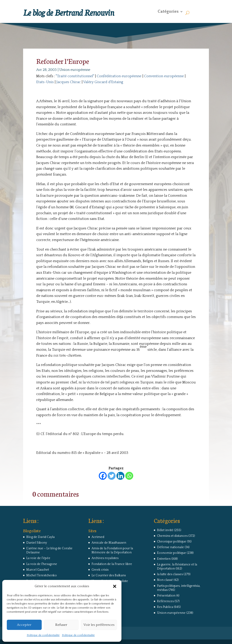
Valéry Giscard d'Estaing (103, 82)
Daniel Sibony (37, 543)
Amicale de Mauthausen (109, 543)
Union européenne (75, 70)
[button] (115, 586)
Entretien (164, 559)
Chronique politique (172, 542)
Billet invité (165, 530)
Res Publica (165, 607)
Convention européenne (164, 76)
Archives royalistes (105, 558)
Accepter (24, 625)
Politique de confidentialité (43, 635)
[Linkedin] (120, 476)
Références (165, 601)
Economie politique (172, 553)
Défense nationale (170, 547)
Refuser (61, 625)
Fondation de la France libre (112, 564)
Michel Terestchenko (42, 575)
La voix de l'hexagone (42, 564)
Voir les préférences (99, 625)
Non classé (165, 580)
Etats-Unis (45, 82)
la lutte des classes (170, 574)
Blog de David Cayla (40, 537)
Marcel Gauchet (38, 570)
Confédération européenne (119, 76)
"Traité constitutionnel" (75, 76)
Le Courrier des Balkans (109, 575)
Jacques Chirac (69, 82)
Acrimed (98, 537)
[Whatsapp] (129, 476)
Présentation (166, 596)
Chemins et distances (172, 536)
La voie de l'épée (38, 558)
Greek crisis (100, 570)
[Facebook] (103, 476)
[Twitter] (112, 476)
